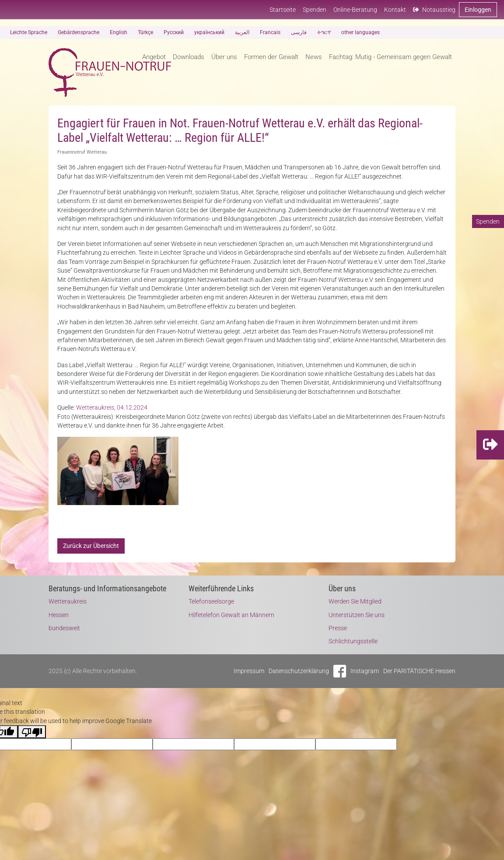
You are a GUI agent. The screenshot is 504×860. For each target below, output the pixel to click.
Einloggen (478, 10)
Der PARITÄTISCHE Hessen (419, 671)
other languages (360, 32)
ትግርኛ (324, 32)
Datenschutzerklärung (299, 671)
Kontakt (395, 10)
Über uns (224, 57)
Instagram (365, 671)
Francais (270, 32)
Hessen (59, 615)
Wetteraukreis (68, 601)
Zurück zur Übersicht (91, 546)
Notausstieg (434, 10)
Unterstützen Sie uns (357, 615)
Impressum (249, 671)
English (119, 32)
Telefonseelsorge (211, 601)
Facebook (340, 671)
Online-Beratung (355, 10)
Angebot (154, 57)
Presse (338, 628)
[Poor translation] (32, 732)
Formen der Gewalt (271, 57)
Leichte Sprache (29, 32)
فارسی (299, 32)
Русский (174, 32)
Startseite (283, 10)
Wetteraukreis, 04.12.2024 (112, 407)
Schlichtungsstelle (353, 641)
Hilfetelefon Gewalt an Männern (231, 615)
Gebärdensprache (79, 32)
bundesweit (64, 628)
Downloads (189, 57)
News (314, 57)
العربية (242, 32)
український (209, 32)
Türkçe (145, 32)
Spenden (315, 10)
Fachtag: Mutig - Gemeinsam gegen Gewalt (390, 57)
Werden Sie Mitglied (355, 601)
